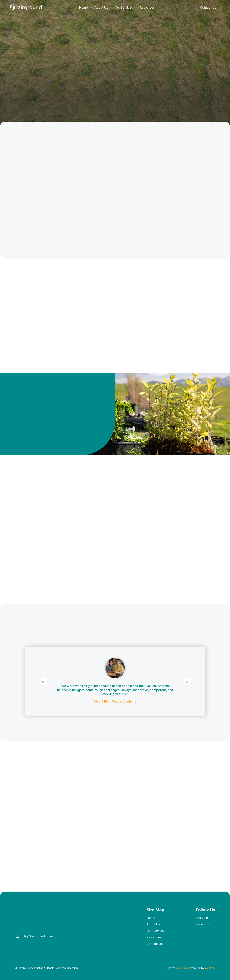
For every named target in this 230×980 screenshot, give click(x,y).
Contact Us (208, 7)
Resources (147, 7)
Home (83, 7)
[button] (136, 502)
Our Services (124, 7)
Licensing (72, 968)
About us (153, 924)
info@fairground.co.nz (38, 936)
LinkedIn (202, 918)
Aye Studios (182, 968)
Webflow (210, 968)
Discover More (196, 303)
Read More (23, 882)
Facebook (203, 924)
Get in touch (28, 460)
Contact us (155, 944)
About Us (101, 7)
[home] (26, 7)
